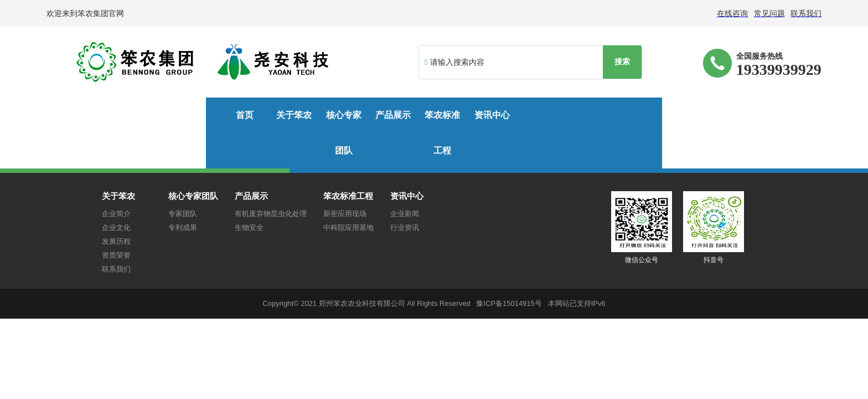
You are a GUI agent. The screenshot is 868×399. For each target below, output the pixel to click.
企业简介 (116, 178)
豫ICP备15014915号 (509, 268)
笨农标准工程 (449, 115)
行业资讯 (405, 192)
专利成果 (183, 192)
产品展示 (360, 115)
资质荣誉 (116, 220)
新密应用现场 (345, 178)
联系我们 (116, 234)
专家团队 (183, 178)
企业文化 (116, 192)
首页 (91, 115)
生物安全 (249, 192)
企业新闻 (405, 178)
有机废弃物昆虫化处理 (271, 178)
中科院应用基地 (348, 192)
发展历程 (116, 206)
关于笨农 (181, 115)
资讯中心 (539, 115)
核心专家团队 (270, 115)
